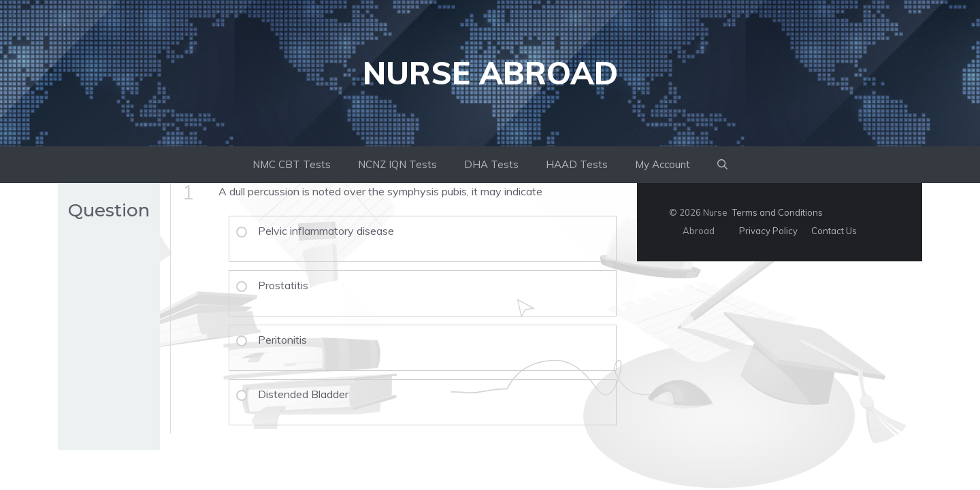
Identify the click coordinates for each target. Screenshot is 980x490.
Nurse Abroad (490, 73)
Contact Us (834, 231)
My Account (663, 164)
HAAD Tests (577, 164)
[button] (722, 165)
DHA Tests (491, 164)
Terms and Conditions (778, 212)
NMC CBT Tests (292, 164)
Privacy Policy (768, 231)
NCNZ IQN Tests (397, 164)
